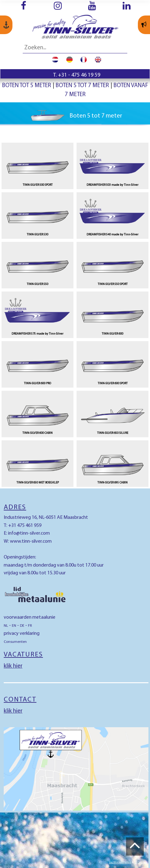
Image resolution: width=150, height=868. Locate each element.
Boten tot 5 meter (27, 86)
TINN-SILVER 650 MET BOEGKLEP (38, 483)
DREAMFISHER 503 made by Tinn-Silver (112, 185)
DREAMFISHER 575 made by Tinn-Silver (37, 334)
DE (22, 626)
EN (14, 626)
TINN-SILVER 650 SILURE (113, 433)
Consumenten (15, 642)
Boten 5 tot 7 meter (82, 86)
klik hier (13, 666)
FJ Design (141, 863)
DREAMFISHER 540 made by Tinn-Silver (112, 235)
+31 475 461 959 (25, 526)
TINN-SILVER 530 (37, 235)
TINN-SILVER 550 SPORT (113, 284)
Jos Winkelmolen (120, 863)
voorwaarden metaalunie (30, 617)
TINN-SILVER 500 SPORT (38, 185)
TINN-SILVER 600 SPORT (113, 383)
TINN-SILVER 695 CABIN (112, 483)
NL (6, 626)
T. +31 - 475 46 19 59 (77, 75)
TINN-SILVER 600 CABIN (37, 433)
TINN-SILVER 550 (37, 284)
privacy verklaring (22, 634)
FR (30, 626)
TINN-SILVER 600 (112, 334)
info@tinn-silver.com (29, 533)
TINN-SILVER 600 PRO (37, 383)
